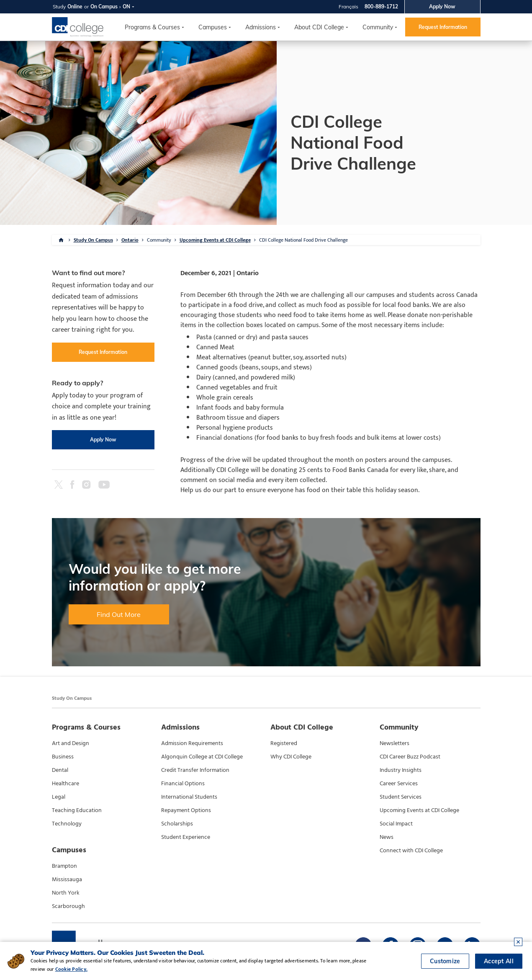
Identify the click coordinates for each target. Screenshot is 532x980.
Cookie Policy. (71, 969)
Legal (59, 797)
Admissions (261, 27)
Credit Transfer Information (195, 770)
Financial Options (183, 784)
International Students (189, 797)
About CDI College (319, 27)
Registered (284, 743)
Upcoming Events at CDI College (215, 240)
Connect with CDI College (411, 851)
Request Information (443, 27)
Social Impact (396, 824)
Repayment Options (186, 810)
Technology (67, 824)
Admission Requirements (192, 743)
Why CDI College (291, 757)
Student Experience (186, 837)
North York (66, 893)
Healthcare (66, 784)
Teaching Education (77, 810)
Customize (445, 961)
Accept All (499, 961)
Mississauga (67, 879)
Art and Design (71, 743)
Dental (60, 770)
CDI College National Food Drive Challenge (303, 240)
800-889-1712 (381, 6)
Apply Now (442, 6)
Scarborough (68, 906)
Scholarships (177, 824)
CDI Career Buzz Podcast (410, 757)
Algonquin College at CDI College (202, 757)
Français (348, 6)
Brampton (64, 866)
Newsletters (395, 743)
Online (75, 6)
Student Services (401, 797)
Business (63, 757)
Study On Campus (93, 240)
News (387, 837)
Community (378, 27)
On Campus (104, 6)
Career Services (399, 784)
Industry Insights (401, 770)
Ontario (130, 240)
